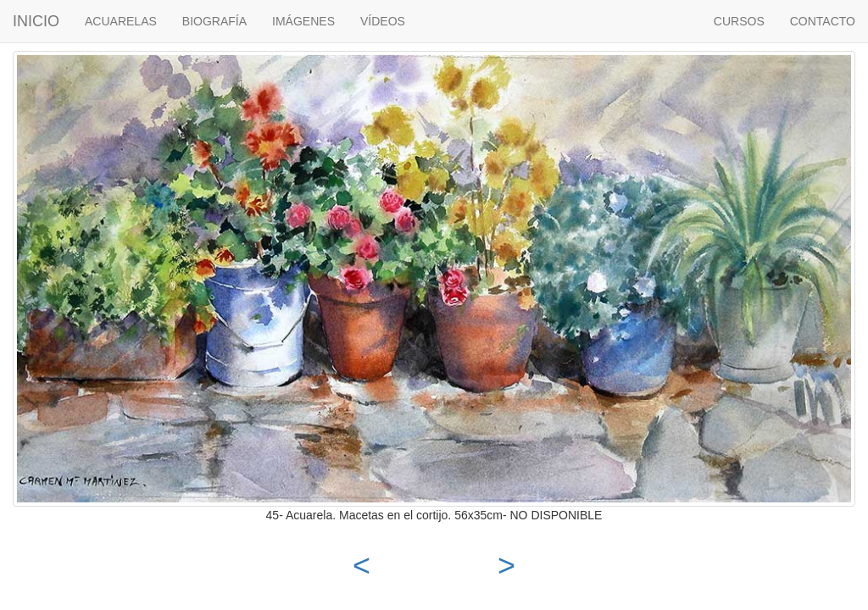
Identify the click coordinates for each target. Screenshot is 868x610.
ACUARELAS (121, 21)
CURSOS (739, 21)
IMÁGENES (303, 21)
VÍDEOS (383, 21)
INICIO (36, 21)
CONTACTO (823, 21)
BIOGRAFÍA (214, 21)
